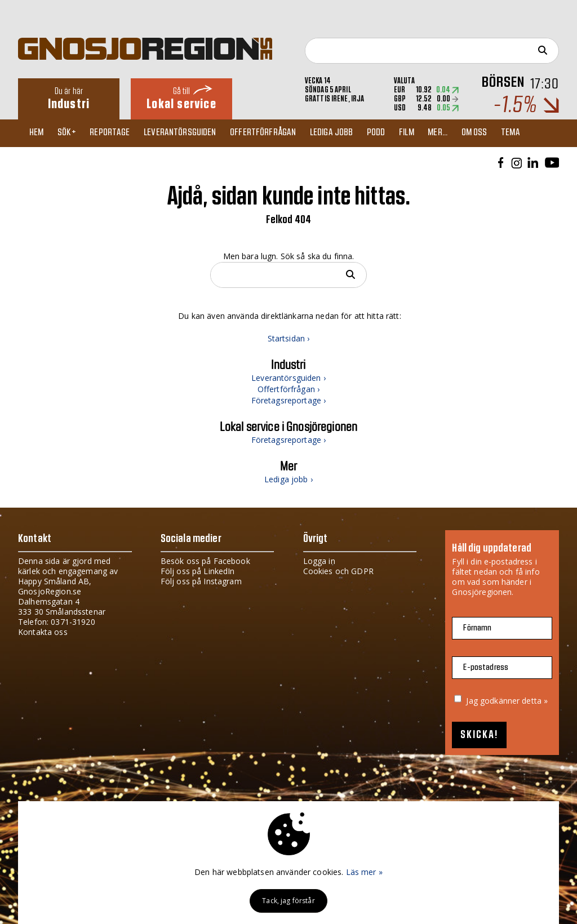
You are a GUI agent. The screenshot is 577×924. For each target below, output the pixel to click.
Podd (394, 133)
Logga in (319, 561)
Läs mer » (364, 872)
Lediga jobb (347, 133)
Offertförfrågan (276, 133)
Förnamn (477, 628)
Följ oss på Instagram (201, 581)
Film (427, 133)
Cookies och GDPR (338, 571)
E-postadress (486, 667)
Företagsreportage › (289, 400)
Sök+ (72, 133)
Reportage (117, 133)
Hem (39, 133)
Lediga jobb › (288, 479)
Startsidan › (289, 338)
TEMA (539, 133)
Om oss (500, 133)
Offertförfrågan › (288, 389)
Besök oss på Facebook (205, 561)
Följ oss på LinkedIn (198, 571)
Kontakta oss (43, 632)
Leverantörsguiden (190, 133)
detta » (535, 701)
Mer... (461, 133)
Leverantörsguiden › (288, 378)
